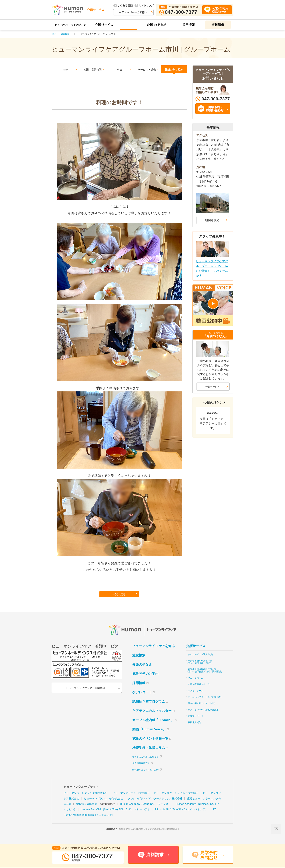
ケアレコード (142, 699)
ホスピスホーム (196, 698)
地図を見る (212, 220)
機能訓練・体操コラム (149, 755)
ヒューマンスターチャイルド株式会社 (176, 800)
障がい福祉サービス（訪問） (202, 710)
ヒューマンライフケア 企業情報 (85, 695)
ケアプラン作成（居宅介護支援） (204, 717)
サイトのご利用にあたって (145, 764)
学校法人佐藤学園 (87, 811)
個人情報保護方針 (141, 770)
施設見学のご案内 (145, 681)
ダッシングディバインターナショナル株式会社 (155, 806)
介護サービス (196, 653)
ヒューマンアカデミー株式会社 (131, 800)
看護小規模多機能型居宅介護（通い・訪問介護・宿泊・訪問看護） (205, 678)
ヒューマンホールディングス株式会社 (86, 800)
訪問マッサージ (196, 723)
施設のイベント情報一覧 (150, 746)
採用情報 (139, 690)
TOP (54, 34)
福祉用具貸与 (194, 729)
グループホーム (196, 685)
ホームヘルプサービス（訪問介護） (205, 704)
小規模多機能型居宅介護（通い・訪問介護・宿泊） (199, 669)
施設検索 (65, 34)
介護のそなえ (142, 672)
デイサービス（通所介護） (201, 662)
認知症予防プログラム (149, 709)
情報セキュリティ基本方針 (145, 777)
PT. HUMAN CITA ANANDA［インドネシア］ (181, 816)
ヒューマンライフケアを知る (154, 653)
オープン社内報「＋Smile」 (153, 727)
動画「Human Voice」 (149, 736)
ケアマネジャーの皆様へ (133, 12)
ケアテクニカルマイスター (152, 718)
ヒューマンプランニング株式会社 (103, 806)
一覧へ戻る (120, 600)
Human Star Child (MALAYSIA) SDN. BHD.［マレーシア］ (116, 816)
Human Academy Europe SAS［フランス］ (145, 811)
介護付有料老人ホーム (199, 691)
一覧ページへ (213, 386)
